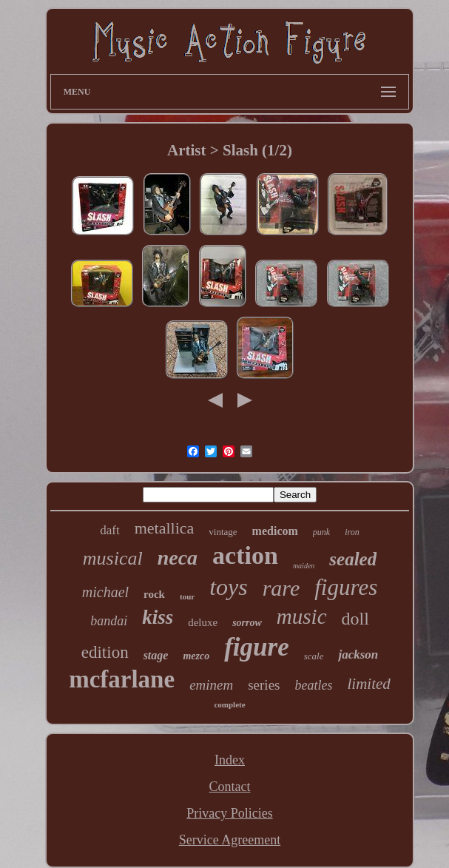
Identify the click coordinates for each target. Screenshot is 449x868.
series (264, 685)
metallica (165, 528)
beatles (313, 685)
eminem (211, 685)
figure (257, 647)
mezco (196, 656)
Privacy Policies (229, 813)
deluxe (203, 622)
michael (105, 592)
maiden (304, 566)
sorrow (247, 623)
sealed (353, 559)
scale (314, 656)
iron (352, 532)
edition (105, 652)
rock (154, 594)
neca (178, 558)
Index (230, 760)
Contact (229, 787)
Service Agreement (230, 840)
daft (109, 530)
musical (113, 558)
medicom (275, 531)
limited (368, 684)
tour (187, 596)
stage (156, 655)
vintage (223, 532)
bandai (109, 621)
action (245, 555)
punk (321, 532)
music (302, 616)
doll (355, 619)
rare (281, 588)
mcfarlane (122, 679)
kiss (158, 617)
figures (346, 587)
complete (229, 704)
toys (229, 587)
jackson (358, 655)
